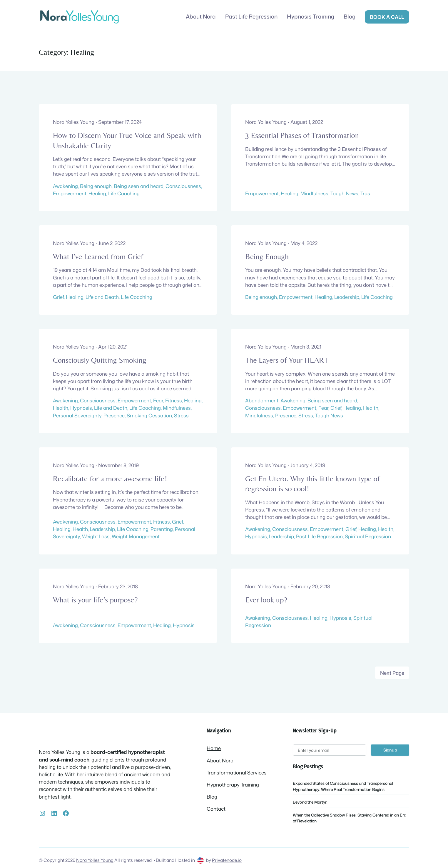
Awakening (65, 186)
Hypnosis (81, 408)
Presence (114, 415)
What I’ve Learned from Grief (98, 256)
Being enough (96, 186)
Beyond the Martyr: (310, 802)
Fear (158, 400)
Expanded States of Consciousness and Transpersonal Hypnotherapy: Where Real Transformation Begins (343, 786)
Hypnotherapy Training (233, 785)
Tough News (344, 193)
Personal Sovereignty (77, 415)
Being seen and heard (139, 186)
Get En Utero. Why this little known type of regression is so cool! (313, 484)
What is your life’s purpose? (95, 600)
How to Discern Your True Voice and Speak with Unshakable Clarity (127, 140)
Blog (212, 797)
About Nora (220, 760)
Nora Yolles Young (95, 860)
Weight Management (136, 536)
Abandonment (262, 400)
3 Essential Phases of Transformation (302, 135)
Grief (58, 297)
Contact (216, 809)
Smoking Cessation (149, 415)
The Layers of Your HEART (287, 360)
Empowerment (70, 193)
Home (214, 748)
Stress (181, 415)
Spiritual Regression (368, 536)
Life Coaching (124, 193)
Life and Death (102, 297)
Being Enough (267, 256)
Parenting (162, 529)
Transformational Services (237, 773)
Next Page (392, 673)
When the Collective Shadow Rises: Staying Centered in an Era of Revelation (350, 818)
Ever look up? (266, 600)
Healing (97, 193)
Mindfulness (314, 193)
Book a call (387, 17)
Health (61, 408)
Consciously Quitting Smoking (100, 360)
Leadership (347, 297)
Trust (366, 193)
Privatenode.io (227, 860)
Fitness (174, 400)
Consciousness (183, 186)
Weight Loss (96, 536)
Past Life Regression (319, 536)
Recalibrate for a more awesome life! (110, 479)
